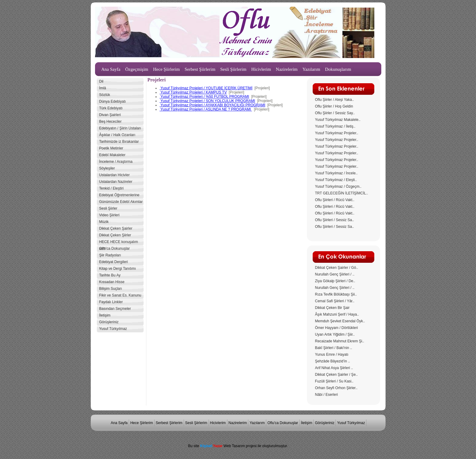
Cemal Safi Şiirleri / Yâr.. (335, 301)
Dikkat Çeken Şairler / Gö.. (337, 268)
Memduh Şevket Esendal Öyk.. (340, 321)
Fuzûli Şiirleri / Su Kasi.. (334, 381)
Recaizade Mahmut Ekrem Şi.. (340, 341)
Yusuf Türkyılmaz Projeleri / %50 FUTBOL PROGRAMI (204, 97)
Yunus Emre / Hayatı (332, 355)
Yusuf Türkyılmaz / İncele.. (337, 173)
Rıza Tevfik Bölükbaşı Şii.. (336, 294)
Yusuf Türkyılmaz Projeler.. (337, 133)
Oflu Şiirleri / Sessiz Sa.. (335, 220)
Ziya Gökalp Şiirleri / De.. (335, 281)
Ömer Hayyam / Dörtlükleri (337, 328)
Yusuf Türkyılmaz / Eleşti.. (336, 180)
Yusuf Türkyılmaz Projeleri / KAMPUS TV (193, 92)
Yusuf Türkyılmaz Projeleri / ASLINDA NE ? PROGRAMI (206, 109)
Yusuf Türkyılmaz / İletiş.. (335, 126)
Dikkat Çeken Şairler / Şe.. (337, 375)
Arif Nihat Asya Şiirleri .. (334, 368)
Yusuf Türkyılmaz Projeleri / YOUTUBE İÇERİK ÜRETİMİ (206, 88)
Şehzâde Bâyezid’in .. (333, 361)
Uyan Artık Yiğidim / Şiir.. (335, 334)
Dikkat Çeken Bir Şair (332, 308)
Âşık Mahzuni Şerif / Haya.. (337, 314)
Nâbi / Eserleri (326, 395)
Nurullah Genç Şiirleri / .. (335, 274)
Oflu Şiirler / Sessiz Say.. (335, 113)
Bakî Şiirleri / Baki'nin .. (334, 348)
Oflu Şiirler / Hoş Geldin (334, 106)
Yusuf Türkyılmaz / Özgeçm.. (338, 187)
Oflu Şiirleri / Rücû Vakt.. (335, 200)
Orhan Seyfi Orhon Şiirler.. (336, 388)
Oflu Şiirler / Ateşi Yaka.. (335, 100)
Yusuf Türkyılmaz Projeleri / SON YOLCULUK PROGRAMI (207, 101)
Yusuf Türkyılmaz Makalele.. (338, 120)
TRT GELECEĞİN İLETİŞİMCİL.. (342, 193)
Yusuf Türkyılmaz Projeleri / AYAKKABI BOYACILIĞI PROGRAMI (212, 105)
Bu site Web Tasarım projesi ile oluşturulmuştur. (238, 446)
